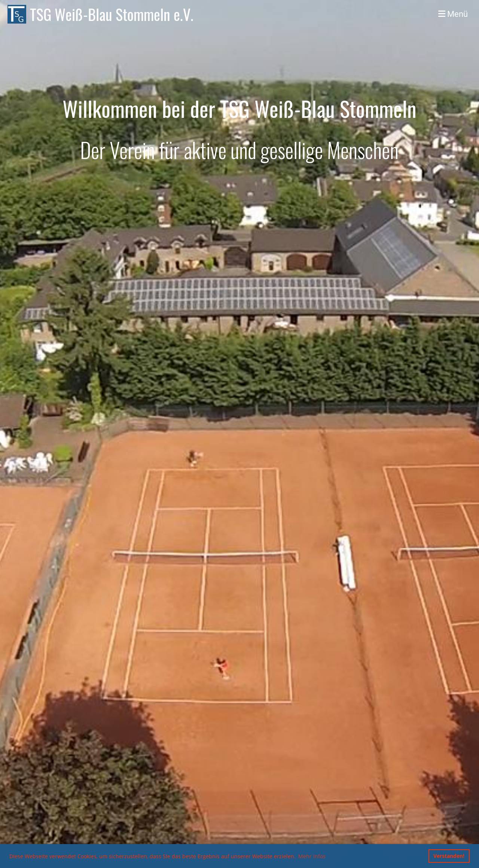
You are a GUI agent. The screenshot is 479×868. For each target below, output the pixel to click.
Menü (453, 14)
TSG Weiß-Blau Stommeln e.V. (112, 14)
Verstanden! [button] (449, 856)
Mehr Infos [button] (312, 856)
